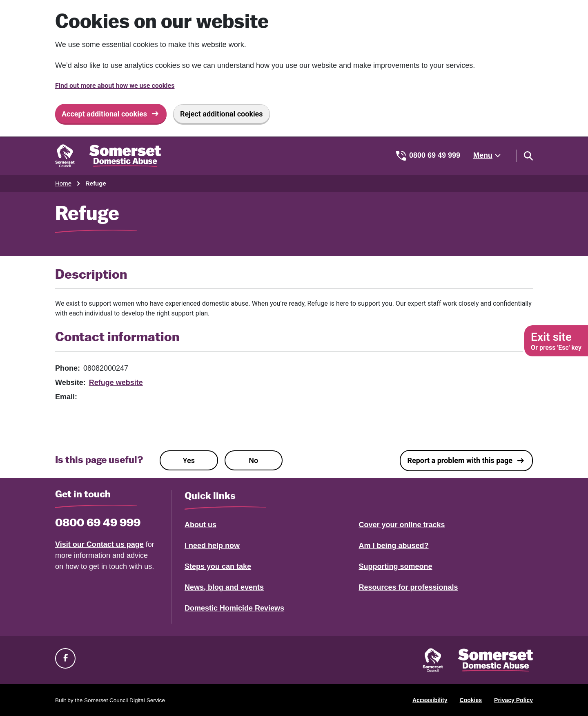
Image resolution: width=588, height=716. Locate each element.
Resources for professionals (409, 587)
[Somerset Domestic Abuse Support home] (108, 156)
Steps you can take (218, 566)
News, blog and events (224, 587)
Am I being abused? (394, 546)
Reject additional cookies (222, 114)
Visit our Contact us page (99, 544)
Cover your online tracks (402, 525)
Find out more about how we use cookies (115, 86)
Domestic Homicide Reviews (234, 608)
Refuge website (116, 383)
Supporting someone (396, 566)
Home (63, 183)
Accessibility (430, 700)
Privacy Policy (513, 700)
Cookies (471, 700)
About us (200, 525)
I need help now (212, 546)
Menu (483, 155)
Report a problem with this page (460, 460)
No (253, 460)
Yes (189, 460)
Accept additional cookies (104, 114)
